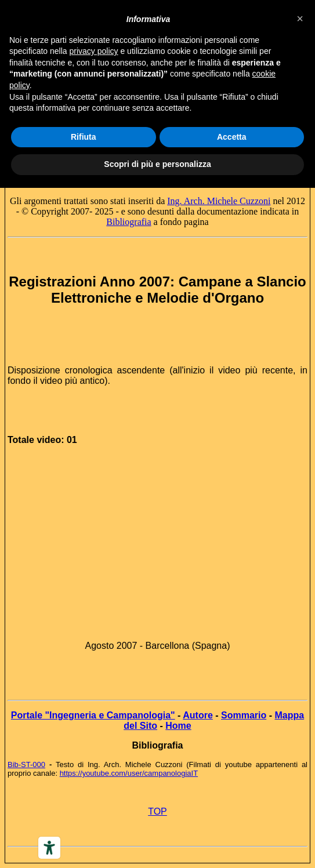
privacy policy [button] (94, 51)
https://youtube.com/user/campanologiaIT (129, 773)
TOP (157, 811)
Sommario (244, 715)
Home (178, 726)
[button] (300, 19)
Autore (198, 715)
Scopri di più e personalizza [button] (157, 164)
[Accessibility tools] (49, 848)
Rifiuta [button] (84, 137)
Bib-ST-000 (26, 765)
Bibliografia (128, 222)
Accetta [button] (232, 137)
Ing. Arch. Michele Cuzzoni (219, 201)
